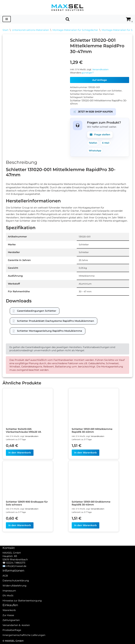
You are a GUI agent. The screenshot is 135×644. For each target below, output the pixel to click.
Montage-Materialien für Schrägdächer (75, 30)
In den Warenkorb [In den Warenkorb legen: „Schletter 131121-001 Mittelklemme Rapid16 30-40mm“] (86, 453)
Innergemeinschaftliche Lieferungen (24, 635)
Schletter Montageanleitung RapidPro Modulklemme (50, 331)
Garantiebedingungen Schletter (37, 311)
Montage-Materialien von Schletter (103, 91)
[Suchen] (67, 19)
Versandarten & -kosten (16, 625)
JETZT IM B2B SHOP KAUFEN (93, 112)
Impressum (9, 591)
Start (5, 30)
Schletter (88, 97)
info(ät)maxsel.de (16, 566)
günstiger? (88, 73)
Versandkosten (100, 69)
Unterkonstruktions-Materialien (30, 30)
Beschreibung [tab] (22, 162)
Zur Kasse (8, 615)
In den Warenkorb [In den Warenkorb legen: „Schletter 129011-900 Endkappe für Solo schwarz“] (20, 525)
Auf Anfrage (100, 80)
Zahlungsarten (11, 620)
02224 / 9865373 (16, 563)
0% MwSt (8, 596)
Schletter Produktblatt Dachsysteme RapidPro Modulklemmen (56, 321)
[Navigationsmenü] (7, 19)
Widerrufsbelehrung (14, 586)
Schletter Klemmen (81, 94)
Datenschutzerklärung (16, 581)
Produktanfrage (12, 630)
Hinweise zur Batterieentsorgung (22, 601)
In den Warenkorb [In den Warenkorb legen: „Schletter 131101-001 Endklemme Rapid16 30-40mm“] (86, 525)
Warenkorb (9, 610)
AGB (5, 576)
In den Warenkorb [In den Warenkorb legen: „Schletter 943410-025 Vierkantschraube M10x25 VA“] (20, 453)
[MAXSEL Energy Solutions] (67, 7)
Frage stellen (100, 135)
